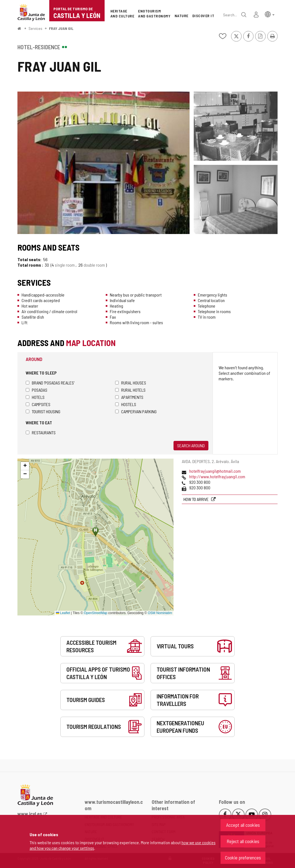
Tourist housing (43, 411)
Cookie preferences (243, 857)
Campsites (38, 404)
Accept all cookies (243, 825)
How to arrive (196, 499)
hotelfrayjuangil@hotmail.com (215, 471)
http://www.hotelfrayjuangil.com (217, 476)
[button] (270, 14)
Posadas (37, 390)
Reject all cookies (243, 841)
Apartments (129, 397)
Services (35, 28)
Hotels (35, 397)
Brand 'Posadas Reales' (50, 383)
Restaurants (41, 432)
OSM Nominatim (160, 613)
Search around (191, 445)
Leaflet (63, 613)
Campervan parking (136, 411)
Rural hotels (130, 390)
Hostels (126, 404)
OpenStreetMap (96, 613)
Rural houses (131, 383)
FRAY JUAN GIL (61, 28)
